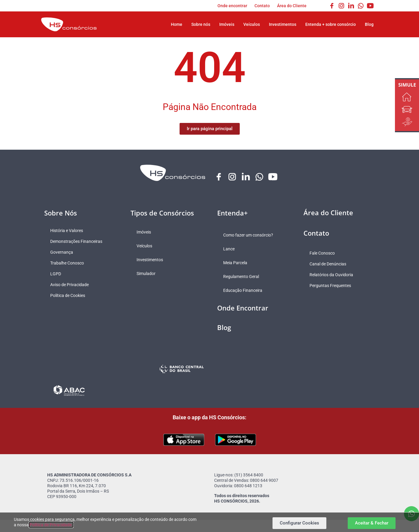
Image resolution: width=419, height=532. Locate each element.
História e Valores (67, 231)
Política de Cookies (68, 295)
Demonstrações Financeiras (76, 241)
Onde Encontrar (243, 308)
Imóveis (227, 24)
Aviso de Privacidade (69, 285)
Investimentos (283, 24)
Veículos (252, 24)
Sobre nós (201, 24)
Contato (262, 6)
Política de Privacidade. (51, 525)
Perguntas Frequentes (330, 286)
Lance (229, 249)
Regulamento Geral (241, 277)
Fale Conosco (322, 253)
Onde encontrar (232, 6)
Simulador (146, 274)
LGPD (56, 274)
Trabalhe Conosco (67, 263)
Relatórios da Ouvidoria (331, 275)
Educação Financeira (243, 290)
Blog (369, 24)
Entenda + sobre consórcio (331, 24)
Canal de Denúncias (328, 264)
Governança (62, 252)
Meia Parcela (235, 263)
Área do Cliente (292, 6)
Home (177, 24)
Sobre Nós (61, 213)
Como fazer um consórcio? (248, 235)
